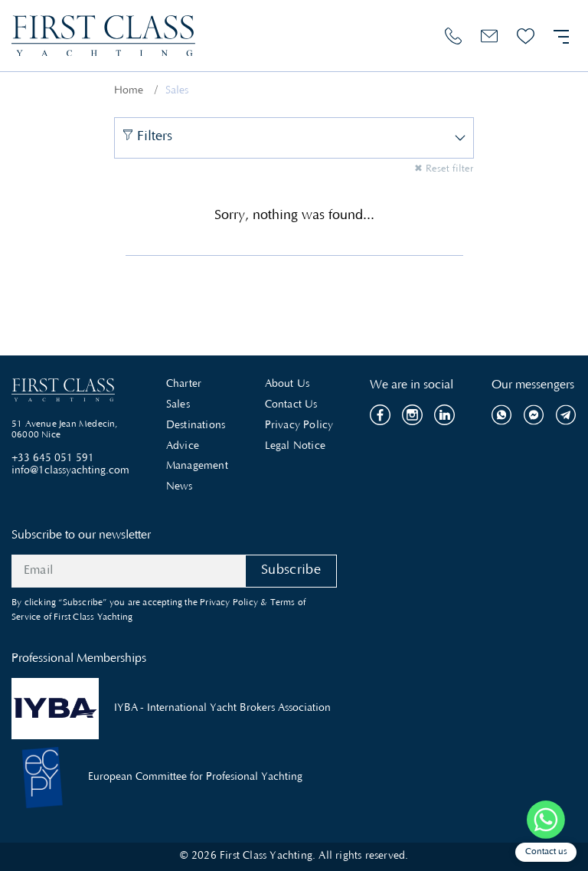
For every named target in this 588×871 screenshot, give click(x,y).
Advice (183, 447)
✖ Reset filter (444, 169)
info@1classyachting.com (70, 471)
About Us (287, 385)
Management (197, 467)
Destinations (196, 426)
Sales (178, 405)
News (180, 487)
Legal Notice (295, 447)
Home (129, 91)
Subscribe (291, 571)
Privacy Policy (299, 426)
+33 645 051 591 (53, 459)
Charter (184, 385)
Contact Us (291, 405)
